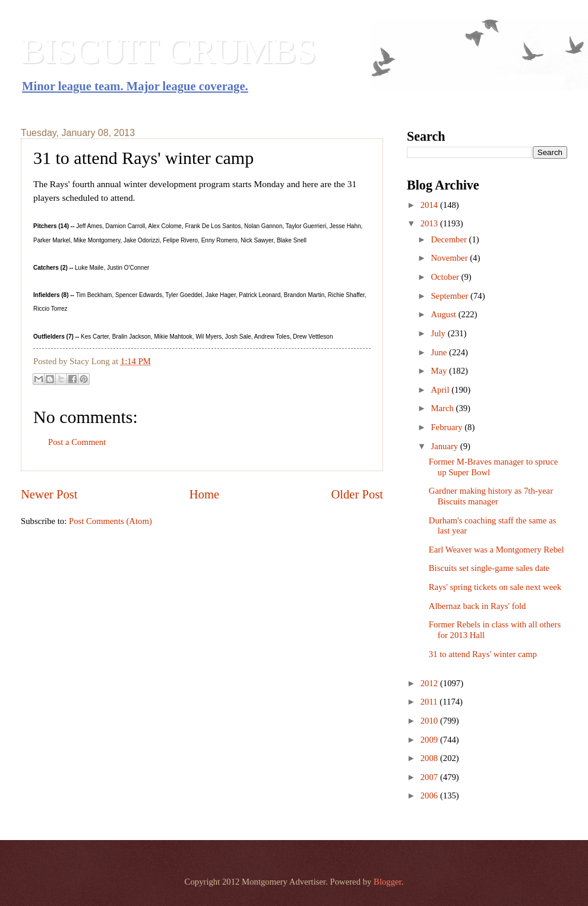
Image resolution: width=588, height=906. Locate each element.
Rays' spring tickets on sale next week (495, 587)
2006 (430, 795)
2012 (430, 683)
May (440, 371)
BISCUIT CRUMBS (168, 51)
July (439, 333)
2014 (430, 205)
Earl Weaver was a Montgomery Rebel (497, 550)
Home (204, 494)
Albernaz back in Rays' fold (478, 606)
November (450, 258)
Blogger (388, 882)
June (440, 352)
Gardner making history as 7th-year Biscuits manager (491, 496)
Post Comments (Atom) (110, 521)
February (448, 427)
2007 (430, 777)
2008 (430, 758)
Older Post (357, 494)
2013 (430, 223)
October (446, 277)
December (450, 239)
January (445, 446)
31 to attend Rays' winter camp (483, 654)
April (441, 390)
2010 (430, 721)
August (444, 314)
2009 (430, 740)
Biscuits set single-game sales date (489, 568)
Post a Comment (77, 442)
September (451, 296)
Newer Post (49, 494)
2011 (430, 702)
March (443, 408)
